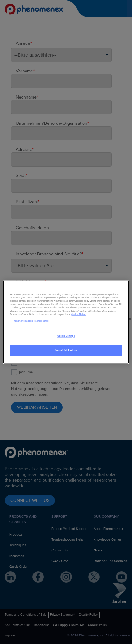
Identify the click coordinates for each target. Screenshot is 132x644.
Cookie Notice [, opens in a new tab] (78, 314)
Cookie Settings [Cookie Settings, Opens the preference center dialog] (66, 336)
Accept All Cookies (66, 350)
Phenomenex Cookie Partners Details (31, 321)
